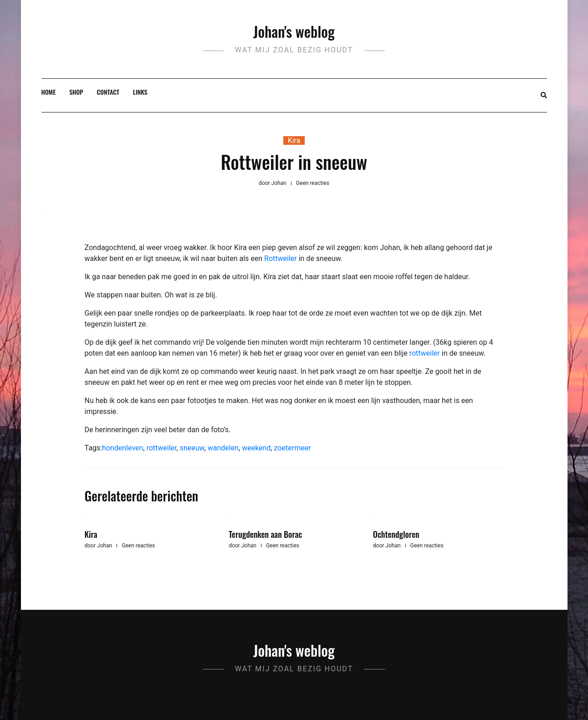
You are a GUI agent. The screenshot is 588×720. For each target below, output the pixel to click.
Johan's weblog (294, 31)
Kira (294, 140)
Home (49, 92)
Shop (76, 92)
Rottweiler (281, 258)
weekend (256, 448)
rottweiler (426, 353)
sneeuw (192, 448)
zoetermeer (293, 448)
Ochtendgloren (396, 534)
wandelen (223, 448)
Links (140, 92)
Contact (108, 92)
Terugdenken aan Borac (265, 534)
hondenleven (123, 448)
